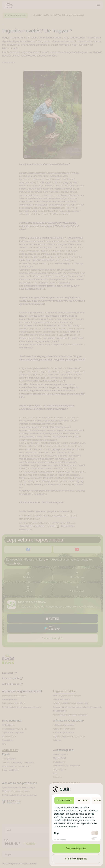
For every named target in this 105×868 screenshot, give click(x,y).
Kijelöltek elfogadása (76, 859)
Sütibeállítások (64, 800)
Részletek (83, 800)
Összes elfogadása (76, 848)
